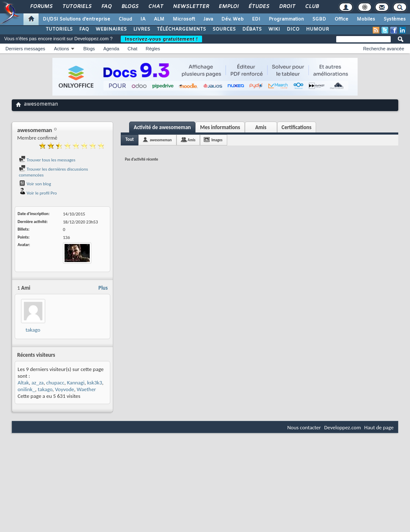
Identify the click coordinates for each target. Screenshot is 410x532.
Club (311, 7)
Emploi (228, 7)
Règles (153, 49)
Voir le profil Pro (38, 193)
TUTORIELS (59, 29)
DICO (293, 29)
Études (258, 7)
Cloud (125, 19)
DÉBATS (252, 29)
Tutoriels (77, 7)
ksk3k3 (95, 383)
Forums (41, 7)
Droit (287, 7)
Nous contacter (304, 427)
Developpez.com (343, 427)
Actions (62, 49)
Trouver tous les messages (47, 160)
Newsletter (191, 7)
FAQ (106, 7)
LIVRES (142, 29)
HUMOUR (318, 29)
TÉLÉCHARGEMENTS (181, 29)
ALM (159, 19)
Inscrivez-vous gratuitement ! (161, 39)
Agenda (111, 49)
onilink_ (26, 389)
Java (208, 19)
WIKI (274, 29)
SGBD (319, 19)
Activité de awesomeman (162, 127)
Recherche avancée (384, 49)
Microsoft (184, 19)
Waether (86, 389)
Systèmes (395, 19)
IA (143, 19)
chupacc (55, 383)
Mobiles (366, 19)
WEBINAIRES (111, 29)
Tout (130, 139)
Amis (261, 127)
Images (217, 140)
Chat (155, 7)
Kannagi (76, 383)
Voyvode (64, 389)
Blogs (130, 7)
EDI (256, 19)
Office (341, 19)
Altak (23, 383)
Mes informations (220, 127)
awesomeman (161, 140)
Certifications (297, 127)
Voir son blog (35, 184)
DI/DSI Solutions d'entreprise (77, 19)
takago (33, 330)
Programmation (286, 19)
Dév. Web (232, 19)
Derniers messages (25, 49)
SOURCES (224, 29)
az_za (38, 383)
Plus (103, 288)
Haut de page (379, 427)
